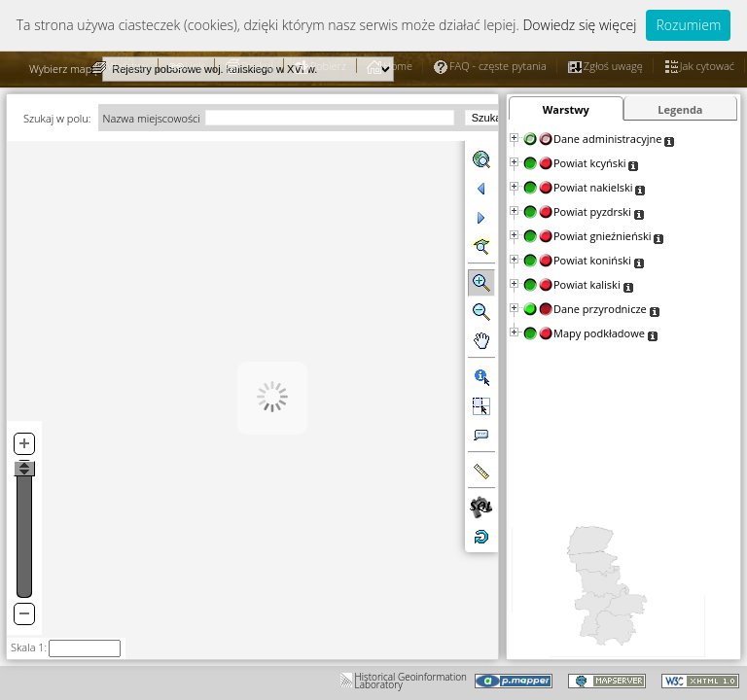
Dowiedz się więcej (579, 25)
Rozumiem (688, 25)
